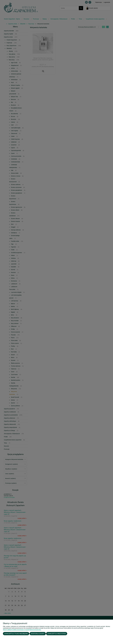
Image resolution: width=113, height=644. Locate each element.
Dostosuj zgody (38, 634)
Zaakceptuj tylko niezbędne (16, 634)
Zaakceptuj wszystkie (57, 634)
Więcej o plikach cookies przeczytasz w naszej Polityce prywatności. (22, 630)
